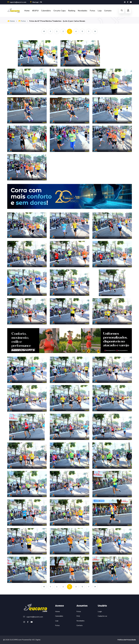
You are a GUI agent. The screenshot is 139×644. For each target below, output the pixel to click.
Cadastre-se (102, 616)
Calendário (46, 11)
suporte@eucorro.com (17, 2)
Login (100, 612)
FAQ (78, 616)
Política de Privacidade (127, 640)
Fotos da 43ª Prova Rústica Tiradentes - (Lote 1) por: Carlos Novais (57, 21)
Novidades (83, 11)
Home (27, 11)
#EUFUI (35, 11)
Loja (100, 11)
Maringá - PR (36, 2)
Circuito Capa (59, 11)
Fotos (93, 11)
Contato (108, 11)
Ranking (72, 11)
